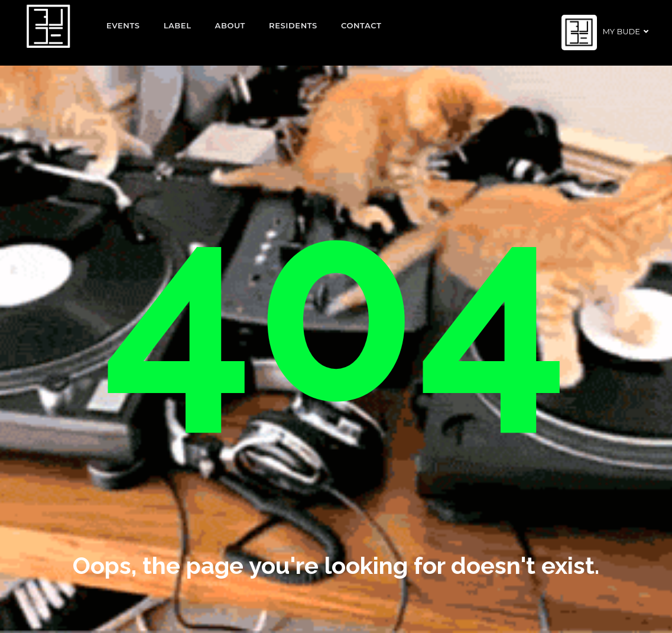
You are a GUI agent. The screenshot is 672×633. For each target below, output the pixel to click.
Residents (293, 25)
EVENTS (123, 25)
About (231, 25)
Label (178, 25)
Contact (361, 25)
